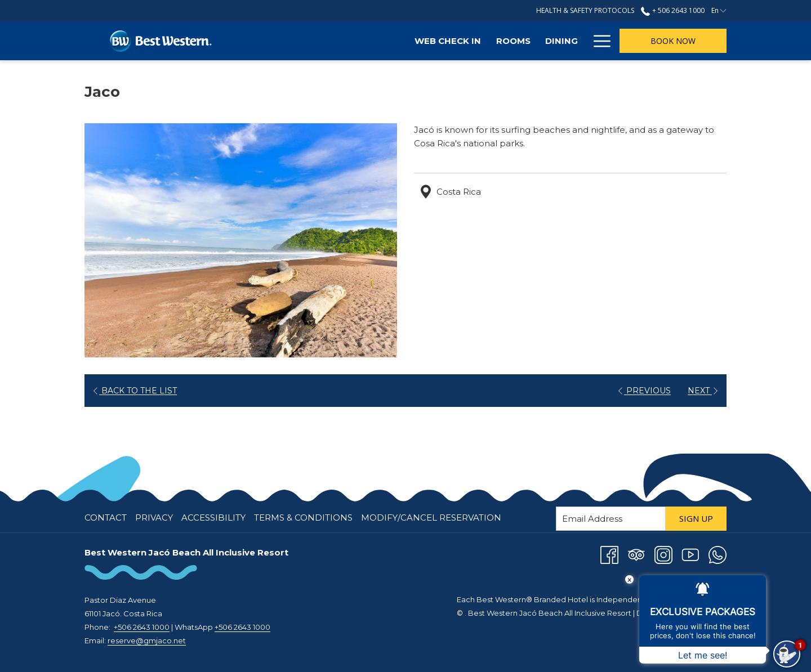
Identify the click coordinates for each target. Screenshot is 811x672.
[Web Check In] (317, 41)
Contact (106, 518)
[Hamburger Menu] (598, 41)
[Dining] (430, 41)
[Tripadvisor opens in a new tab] (636, 554)
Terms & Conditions (303, 518)
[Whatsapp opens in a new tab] (718, 554)
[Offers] (480, 41)
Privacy (154, 518)
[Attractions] (545, 41)
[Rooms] (382, 41)
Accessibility (213, 518)
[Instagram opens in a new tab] (663, 554)
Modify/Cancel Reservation (431, 518)
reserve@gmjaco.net (147, 640)
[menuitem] (107, 518)
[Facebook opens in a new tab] (609, 554)
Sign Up (696, 518)
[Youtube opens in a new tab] (690, 554)
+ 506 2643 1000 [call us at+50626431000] (672, 10)
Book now (673, 41)
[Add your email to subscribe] (611, 519)
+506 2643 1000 (142, 627)
